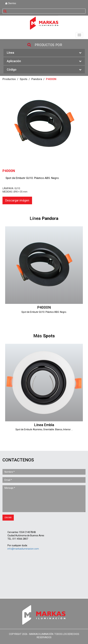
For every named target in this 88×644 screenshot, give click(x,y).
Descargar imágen (17, 200)
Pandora (37, 79)
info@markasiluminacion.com (23, 549)
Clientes (11, 3)
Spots (24, 79)
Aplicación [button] (44, 61)
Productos (9, 79)
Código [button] (44, 70)
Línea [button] (44, 53)
